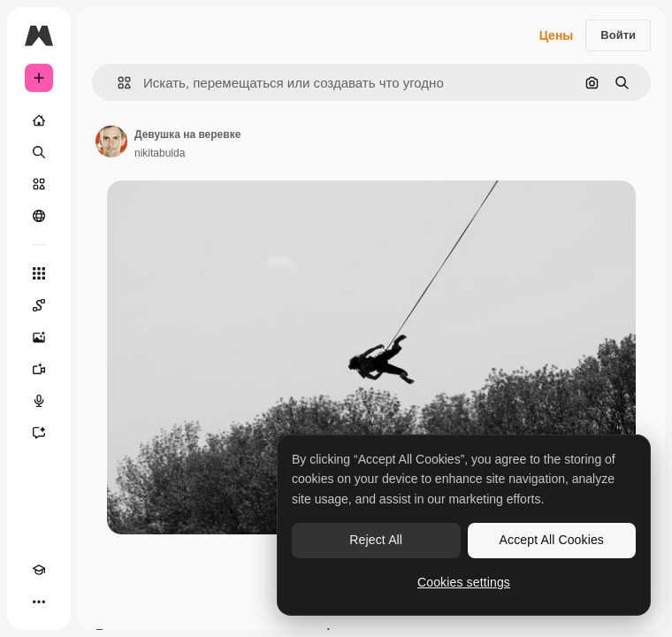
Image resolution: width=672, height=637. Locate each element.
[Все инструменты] (39, 273)
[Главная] (39, 120)
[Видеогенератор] (39, 369)
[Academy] (39, 570)
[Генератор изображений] (39, 337)
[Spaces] (39, 305)
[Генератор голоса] (39, 401)
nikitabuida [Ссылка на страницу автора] (160, 153)
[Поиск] (39, 152)
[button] (117, 83)
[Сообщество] (39, 216)
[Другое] (39, 602)
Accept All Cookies (552, 540)
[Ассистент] (39, 433)
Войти (618, 35)
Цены (557, 35)
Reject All (376, 540)
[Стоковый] (39, 184)
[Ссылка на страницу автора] (111, 142)
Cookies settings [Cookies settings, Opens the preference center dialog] (464, 582)
